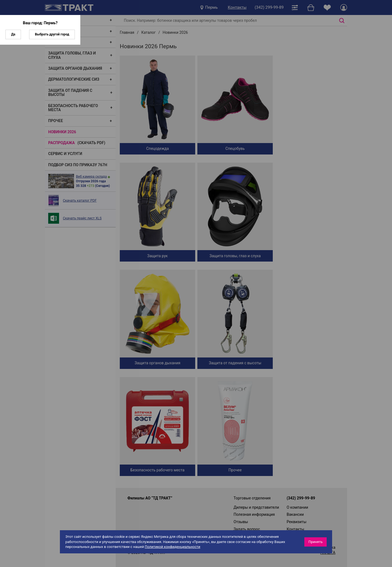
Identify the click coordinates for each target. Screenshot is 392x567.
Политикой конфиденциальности (173, 547)
